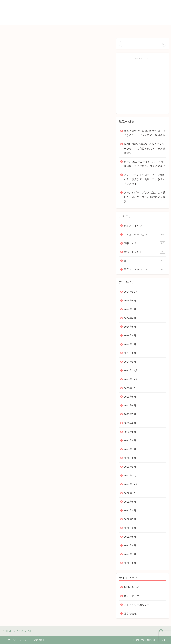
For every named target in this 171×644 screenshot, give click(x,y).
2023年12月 (131, 371)
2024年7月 (130, 309)
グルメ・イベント (144, 226)
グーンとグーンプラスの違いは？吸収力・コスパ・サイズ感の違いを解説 (145, 197)
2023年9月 (130, 397)
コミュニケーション (93, 29)
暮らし (67, 29)
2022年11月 (131, 484)
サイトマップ (132, 596)
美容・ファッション (144, 269)
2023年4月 (130, 441)
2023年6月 (130, 423)
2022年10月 (131, 493)
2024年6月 (130, 318)
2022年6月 (130, 528)
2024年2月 (130, 353)
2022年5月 (130, 537)
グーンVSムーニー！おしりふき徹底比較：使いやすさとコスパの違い (145, 164)
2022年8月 (130, 511)
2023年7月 (130, 414)
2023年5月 (130, 432)
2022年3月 (130, 554)
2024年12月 (131, 292)
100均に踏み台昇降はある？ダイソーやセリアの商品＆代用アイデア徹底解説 (145, 149)
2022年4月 (130, 546)
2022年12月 (131, 476)
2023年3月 (130, 449)
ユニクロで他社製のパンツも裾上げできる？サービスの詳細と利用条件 (145, 133)
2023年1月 (130, 467)
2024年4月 (130, 336)
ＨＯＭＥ (21, 29)
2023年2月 (130, 458)
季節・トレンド (45, 29)
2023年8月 (130, 406)
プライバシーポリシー (137, 605)
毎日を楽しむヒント (86, 12)
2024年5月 (130, 327)
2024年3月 (130, 344)
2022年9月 (130, 502)
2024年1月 (130, 362)
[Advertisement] (143, 85)
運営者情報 (130, 614)
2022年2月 (130, 563)
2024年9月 (130, 301)
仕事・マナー (122, 29)
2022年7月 (130, 519)
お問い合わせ (147, 29)
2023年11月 (131, 379)
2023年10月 (131, 388)
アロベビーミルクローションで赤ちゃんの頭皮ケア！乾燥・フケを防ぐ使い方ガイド (145, 179)
